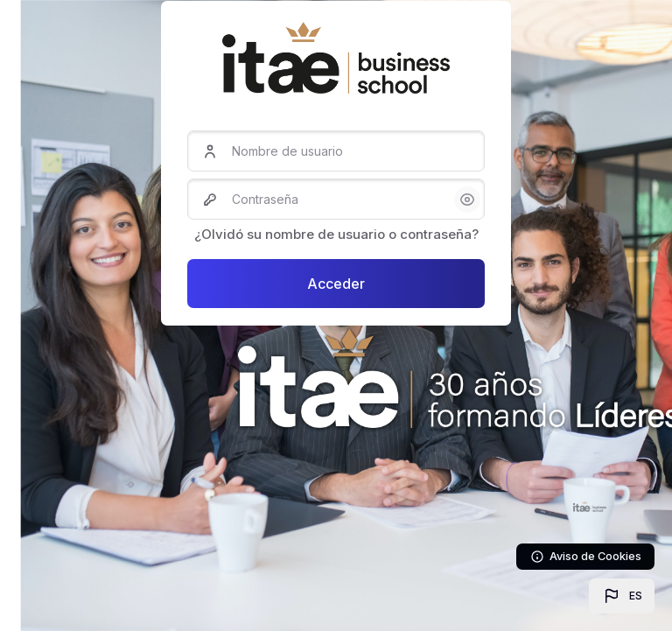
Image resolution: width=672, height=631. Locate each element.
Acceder (336, 284)
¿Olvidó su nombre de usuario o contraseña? (336, 234)
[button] (622, 596)
